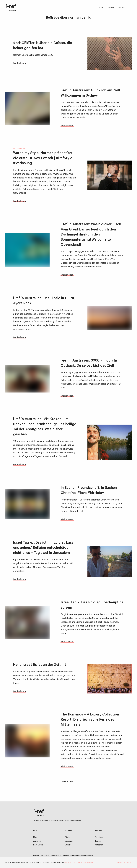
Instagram (99, 845)
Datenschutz (56, 856)
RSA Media (38, 845)
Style (101, 8)
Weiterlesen (19, 63)
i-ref (11, 8)
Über (35, 838)
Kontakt (36, 856)
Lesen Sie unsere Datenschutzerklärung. (79, 863)
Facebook (99, 838)
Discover (111, 8)
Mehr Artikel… (68, 782)
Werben (66, 856)
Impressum (45, 856)
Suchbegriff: (131, 8)
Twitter (98, 841)
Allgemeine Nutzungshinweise (82, 856)
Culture (121, 8)
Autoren (37, 841)
